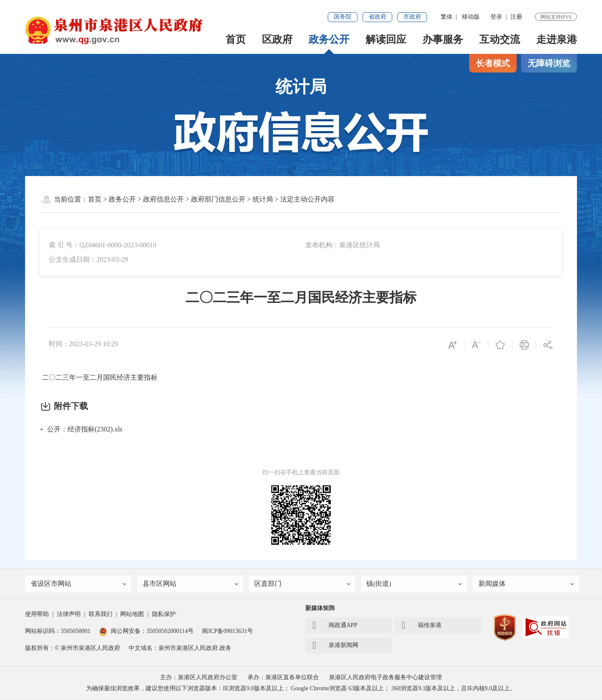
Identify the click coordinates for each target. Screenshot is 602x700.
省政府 (377, 17)
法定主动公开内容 (307, 199)
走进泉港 (557, 39)
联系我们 (101, 615)
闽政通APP (335, 626)
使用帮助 (37, 615)
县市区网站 (191, 584)
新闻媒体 (526, 584)
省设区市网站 (79, 584)
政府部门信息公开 (218, 199)
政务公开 (329, 39)
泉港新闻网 (335, 646)
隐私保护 (164, 615)
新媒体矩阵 (320, 609)
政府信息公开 (163, 199)
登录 (496, 17)
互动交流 (500, 39)
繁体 (447, 17)
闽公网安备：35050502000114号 (146, 632)
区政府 (277, 39)
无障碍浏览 (549, 63)
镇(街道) (415, 584)
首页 (236, 39)
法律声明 (69, 615)
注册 (516, 17)
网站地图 (132, 615)
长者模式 (493, 63)
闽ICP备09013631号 (228, 632)
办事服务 (443, 39)
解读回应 (386, 39)
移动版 (471, 17)
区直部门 (303, 584)
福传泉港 (422, 626)
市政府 (412, 17)
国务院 (343, 17)
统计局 (263, 199)
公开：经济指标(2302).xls (85, 429)
